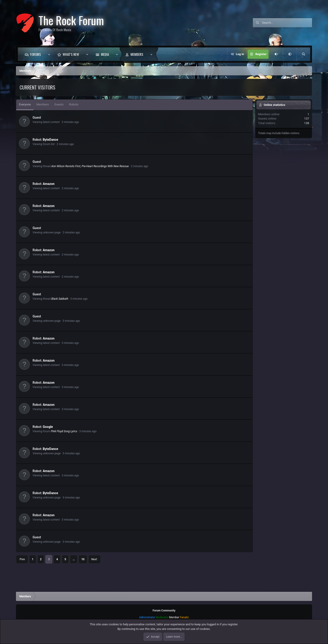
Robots (74, 104)
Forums (36, 54)
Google (48, 427)
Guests (59, 104)
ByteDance (51, 140)
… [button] (74, 559)
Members (137, 54)
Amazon (49, 184)
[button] (49, 54)
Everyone (25, 104)
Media (105, 54)
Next (94, 559)
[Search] (287, 23)
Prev (22, 559)
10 (83, 559)
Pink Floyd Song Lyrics (64, 431)
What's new (71, 54)
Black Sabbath (60, 299)
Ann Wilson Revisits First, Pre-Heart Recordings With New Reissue (90, 166)
